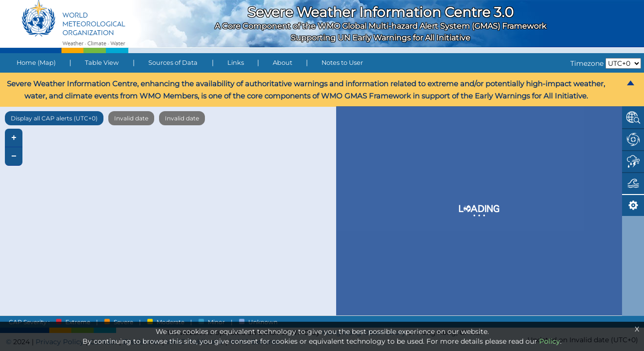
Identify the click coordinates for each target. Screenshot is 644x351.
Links (236, 63)
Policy (550, 341)
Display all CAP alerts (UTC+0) (54, 118)
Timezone (587, 63)
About (282, 63)
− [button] (14, 156)
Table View (102, 63)
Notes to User (342, 63)
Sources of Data (173, 63)
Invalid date (131, 118)
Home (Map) (36, 63)
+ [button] (14, 138)
